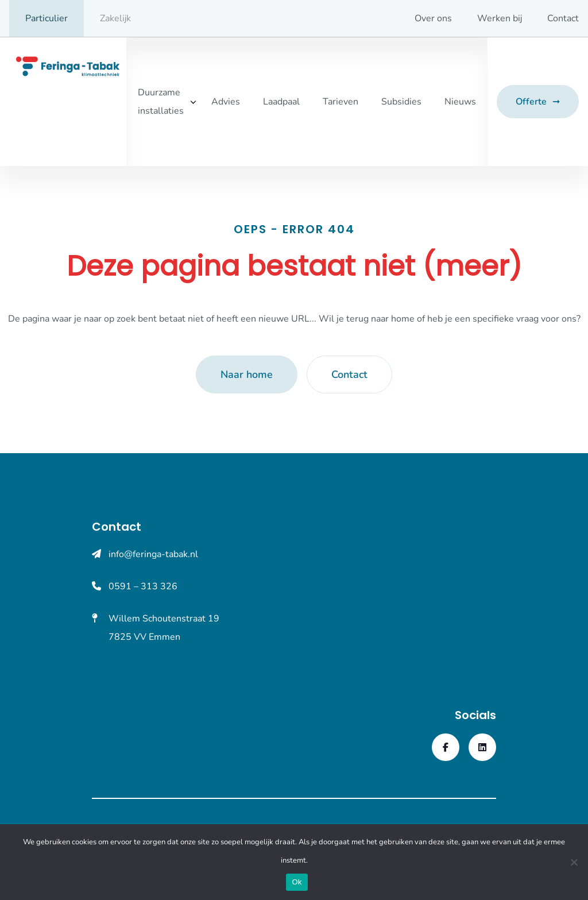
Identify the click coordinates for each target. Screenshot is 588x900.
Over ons (433, 18)
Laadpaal (281, 102)
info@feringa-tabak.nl (153, 554)
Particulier (47, 18)
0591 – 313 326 (143, 586)
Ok (297, 882)
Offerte (531, 102)
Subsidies (401, 102)
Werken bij (500, 18)
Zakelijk (115, 18)
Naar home (247, 374)
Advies (226, 102)
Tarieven (341, 102)
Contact (563, 18)
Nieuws (460, 102)
